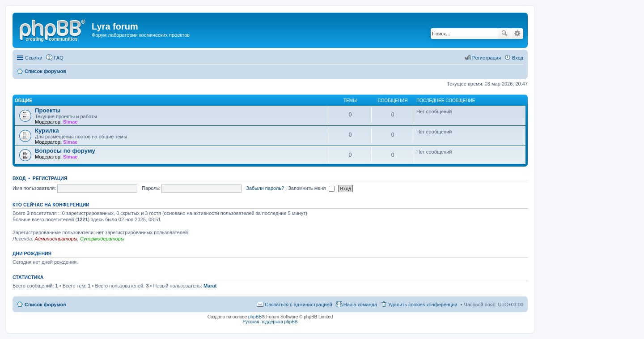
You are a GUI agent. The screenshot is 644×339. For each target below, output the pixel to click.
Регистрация (50, 178)
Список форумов (45, 305)
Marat (210, 286)
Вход (19, 178)
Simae (70, 122)
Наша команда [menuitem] (360, 305)
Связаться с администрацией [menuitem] (298, 305)
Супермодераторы (102, 239)
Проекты (48, 110)
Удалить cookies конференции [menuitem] (423, 305)
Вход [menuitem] (518, 58)
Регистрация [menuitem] (487, 58)
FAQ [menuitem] (59, 58)
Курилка (47, 131)
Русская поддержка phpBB (270, 322)
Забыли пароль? (265, 188)
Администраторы (56, 239)
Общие (23, 101)
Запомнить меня (311, 188)
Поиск (504, 34)
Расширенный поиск (517, 34)
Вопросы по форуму (65, 151)
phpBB (255, 317)
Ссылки (34, 58)
